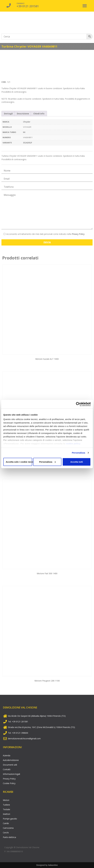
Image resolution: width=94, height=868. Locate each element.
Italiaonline (53, 865)
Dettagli (8, 114)
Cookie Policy (9, 783)
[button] (85, 6)
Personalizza (78, 453)
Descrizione (23, 114)
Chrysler (27, 122)
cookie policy (73, 444)
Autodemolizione (11, 760)
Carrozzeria (8, 828)
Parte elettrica (9, 837)
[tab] (8, 114)
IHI (24, 132)
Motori (6, 800)
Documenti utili (10, 765)
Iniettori (6, 814)
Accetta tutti (77, 462)
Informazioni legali (11, 774)
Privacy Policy (78, 234)
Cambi (6, 823)
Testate (6, 809)
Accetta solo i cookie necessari (19, 462)
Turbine (6, 805)
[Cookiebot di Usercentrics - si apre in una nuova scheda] (78, 404)
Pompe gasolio (10, 819)
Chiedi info (39, 114)
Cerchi (6, 833)
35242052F (28, 143)
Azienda (7, 755)
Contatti (7, 769)
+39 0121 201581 (28, 6)
